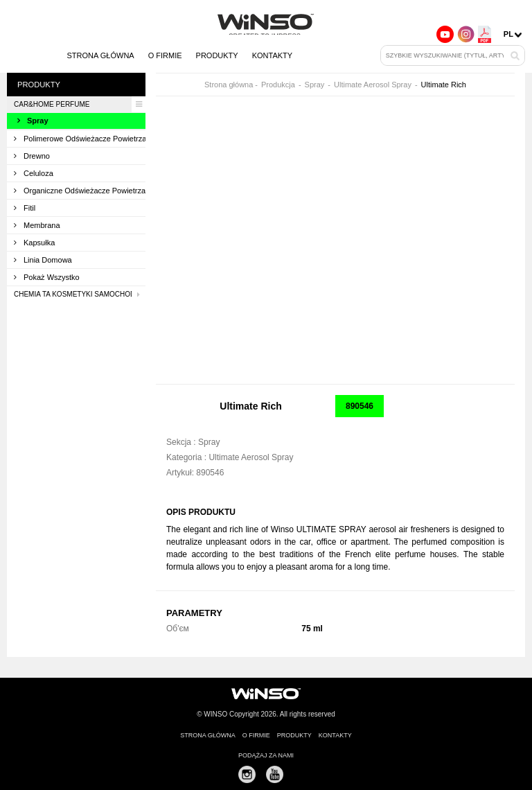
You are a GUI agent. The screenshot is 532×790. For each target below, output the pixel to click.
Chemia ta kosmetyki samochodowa (80, 295)
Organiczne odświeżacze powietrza (80, 191)
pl (508, 34)
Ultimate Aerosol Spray (373, 85)
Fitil (25, 208)
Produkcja (278, 85)
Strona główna (100, 55)
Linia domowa (43, 260)
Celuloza (34, 173)
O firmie (165, 55)
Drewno (32, 156)
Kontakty (272, 55)
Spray (33, 121)
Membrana (37, 225)
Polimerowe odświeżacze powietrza (80, 139)
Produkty (217, 55)
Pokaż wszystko (47, 277)
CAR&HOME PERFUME (80, 104)
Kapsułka (34, 243)
